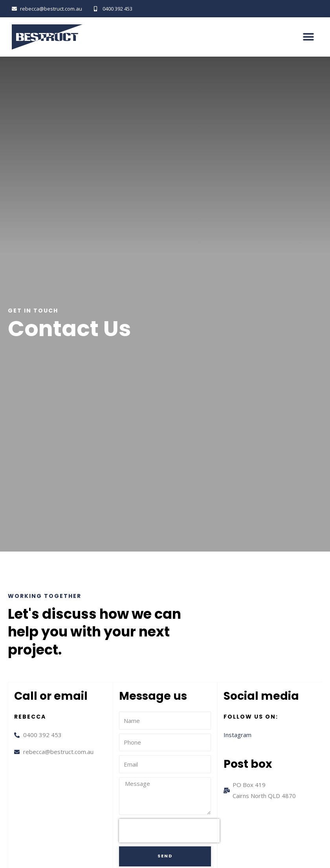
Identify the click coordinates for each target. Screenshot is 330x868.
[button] (308, 37)
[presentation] (169, 831)
